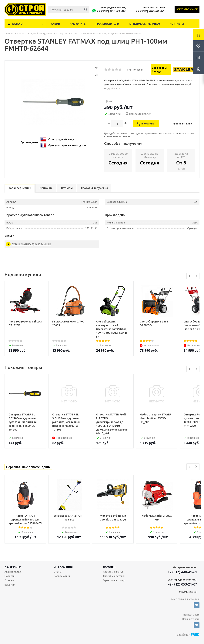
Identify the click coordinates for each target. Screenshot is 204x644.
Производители (107, 24)
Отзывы (9, 580)
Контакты (177, 24)
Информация (63, 567)
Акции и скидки (13, 572)
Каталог (18, 24)
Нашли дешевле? (140, 114)
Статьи (58, 572)
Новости (10, 576)
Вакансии (10, 585)
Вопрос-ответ (62, 576)
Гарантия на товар (114, 580)
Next (196, 276)
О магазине (13, 567)
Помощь (109, 567)
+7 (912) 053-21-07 (111, 11)
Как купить (78, 24)
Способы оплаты (113, 572)
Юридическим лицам (144, 24)
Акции (55, 24)
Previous (190, 276)
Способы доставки (114, 576)
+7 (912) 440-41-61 (150, 11)
